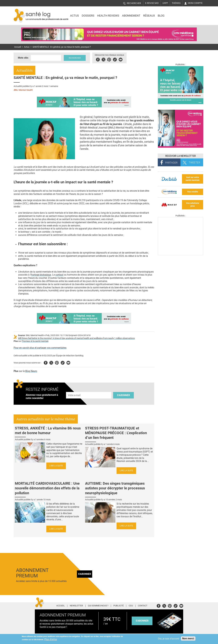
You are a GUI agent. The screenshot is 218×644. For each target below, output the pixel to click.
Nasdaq (178, 14)
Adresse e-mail (74, 390)
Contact (143, 606)
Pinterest (109, 59)
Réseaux (149, 16)
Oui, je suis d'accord (168, 639)
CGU (131, 606)
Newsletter (76, 606)
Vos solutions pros (193, 205)
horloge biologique (41, 275)
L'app (165, 3)
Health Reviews (108, 16)
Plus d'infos (51, 639)
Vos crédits (193, 192)
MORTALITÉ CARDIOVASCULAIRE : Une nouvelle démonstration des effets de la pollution (47, 488)
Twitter (104, 59)
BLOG (161, 16)
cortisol (59, 275)
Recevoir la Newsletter (181, 156)
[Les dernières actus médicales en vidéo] (180, 254)
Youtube (68, 362)
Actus (74, 16)
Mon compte (195, 3)
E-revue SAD (152, 3)
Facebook (98, 59)
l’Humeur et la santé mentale (35, 341)
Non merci (188, 638)
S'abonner (123, 395)
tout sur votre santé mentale (193, 179)
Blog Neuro (31, 371)
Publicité (119, 606)
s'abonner (142, 621)
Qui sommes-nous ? (98, 606)
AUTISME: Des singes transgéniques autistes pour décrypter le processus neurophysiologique (115, 488)
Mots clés (23, 58)
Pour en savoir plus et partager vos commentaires (40, 348)
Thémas (176, 3)
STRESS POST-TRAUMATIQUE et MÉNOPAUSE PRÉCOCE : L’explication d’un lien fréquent (116, 433)
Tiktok (115, 59)
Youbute (121, 59)
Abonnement (131, 16)
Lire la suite (56, 466)
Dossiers (88, 16)
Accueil (18, 47)
